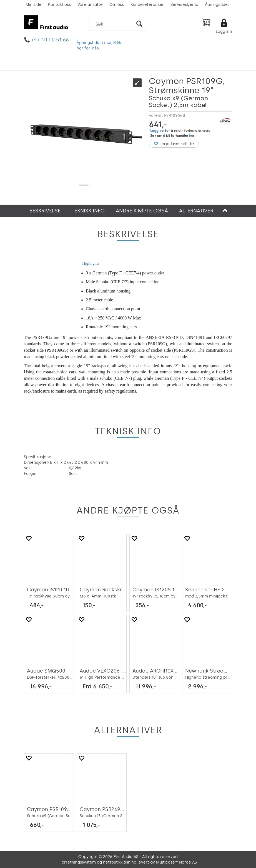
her (192, 136)
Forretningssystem (78, 862)
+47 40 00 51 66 (50, 40)
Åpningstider (217, 5)
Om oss (117, 5)
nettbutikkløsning (120, 862)
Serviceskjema (184, 5)
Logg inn (224, 32)
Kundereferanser (147, 5)
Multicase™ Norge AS (176, 862)
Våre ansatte (90, 5)
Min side (33, 5)
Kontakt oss (59, 5)
